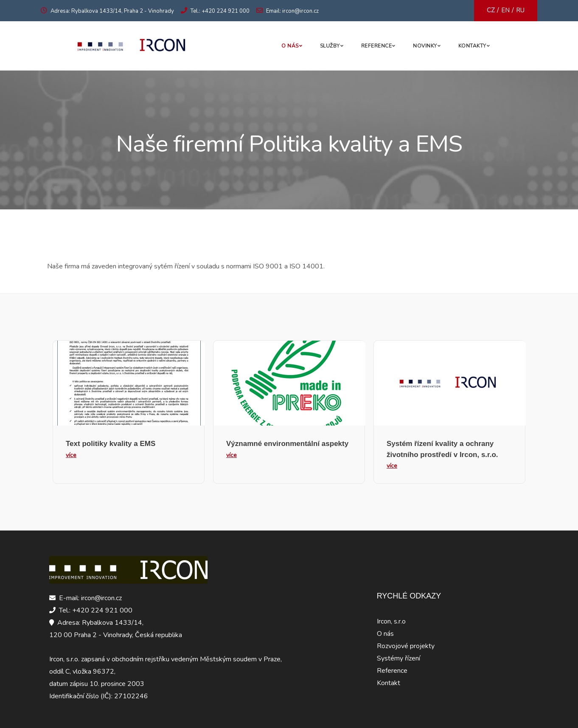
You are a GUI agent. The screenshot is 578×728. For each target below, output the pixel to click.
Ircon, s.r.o (391, 621)
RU (520, 10)
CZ (491, 10)
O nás (290, 46)
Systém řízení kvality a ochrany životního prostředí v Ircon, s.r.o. (442, 449)
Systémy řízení (398, 658)
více (71, 455)
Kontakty (472, 46)
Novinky (425, 46)
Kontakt (389, 683)
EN (505, 10)
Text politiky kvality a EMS (111, 444)
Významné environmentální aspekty (287, 444)
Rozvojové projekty (406, 646)
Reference (377, 46)
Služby (330, 46)
